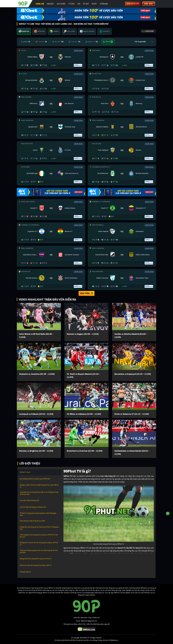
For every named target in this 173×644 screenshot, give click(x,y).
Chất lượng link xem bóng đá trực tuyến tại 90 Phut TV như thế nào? (39, 536)
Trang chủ (40, 4)
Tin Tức (94, 4)
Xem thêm (86, 293)
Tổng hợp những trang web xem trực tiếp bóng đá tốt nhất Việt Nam (39, 551)
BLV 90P (58, 42)
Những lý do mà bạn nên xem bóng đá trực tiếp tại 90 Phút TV (39, 544)
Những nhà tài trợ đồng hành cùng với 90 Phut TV (36, 559)
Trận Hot (41, 42)
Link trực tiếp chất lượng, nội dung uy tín (33, 507)
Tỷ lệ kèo (71, 4)
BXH (79, 4)
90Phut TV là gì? (25, 472)
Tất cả (108, 42)
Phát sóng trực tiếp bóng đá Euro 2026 (32, 521)
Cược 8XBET (149, 4)
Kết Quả (86, 4)
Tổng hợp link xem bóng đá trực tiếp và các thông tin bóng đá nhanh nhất (39, 493)
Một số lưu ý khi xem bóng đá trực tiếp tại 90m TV (36, 565)
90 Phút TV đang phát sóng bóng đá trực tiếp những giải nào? (38, 514)
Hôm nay (74, 42)
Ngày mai (92, 42)
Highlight (50, 4)
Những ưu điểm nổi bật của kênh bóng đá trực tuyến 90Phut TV (39, 486)
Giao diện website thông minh (30, 500)
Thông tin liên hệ (25, 572)
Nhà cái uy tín (133, 4)
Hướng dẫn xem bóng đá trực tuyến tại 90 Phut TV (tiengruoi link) (39, 528)
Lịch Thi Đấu (61, 4)
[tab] (24, 31)
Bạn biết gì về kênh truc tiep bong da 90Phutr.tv (35, 479)
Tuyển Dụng (104, 4)
